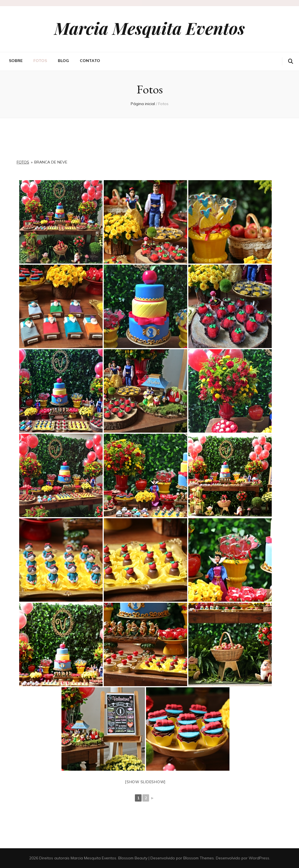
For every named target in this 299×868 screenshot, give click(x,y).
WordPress (259, 858)
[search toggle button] (291, 61)
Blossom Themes (199, 858)
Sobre (16, 61)
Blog (63, 61)
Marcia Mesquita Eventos (149, 28)
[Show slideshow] (145, 782)
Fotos (40, 61)
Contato (90, 61)
